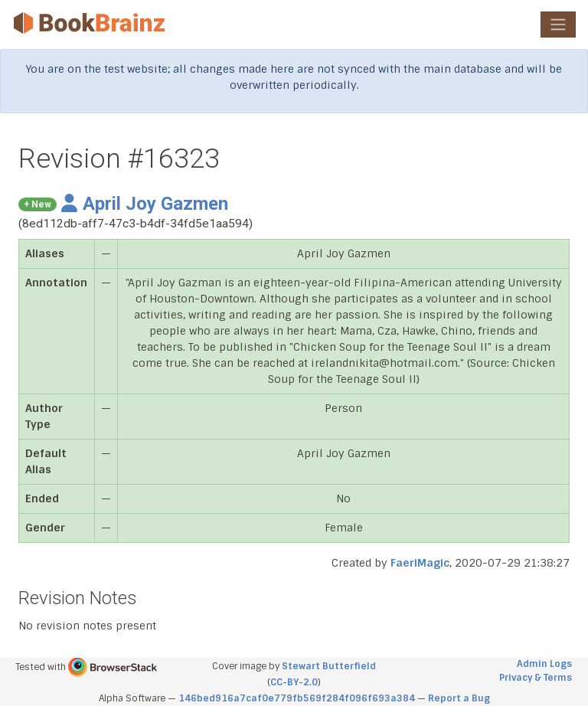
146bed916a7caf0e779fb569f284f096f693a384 (297, 698)
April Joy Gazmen (145, 204)
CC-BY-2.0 (294, 682)
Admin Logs (544, 664)
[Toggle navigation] (558, 25)
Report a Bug (459, 698)
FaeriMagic (420, 563)
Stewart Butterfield (329, 666)
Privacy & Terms (536, 678)
